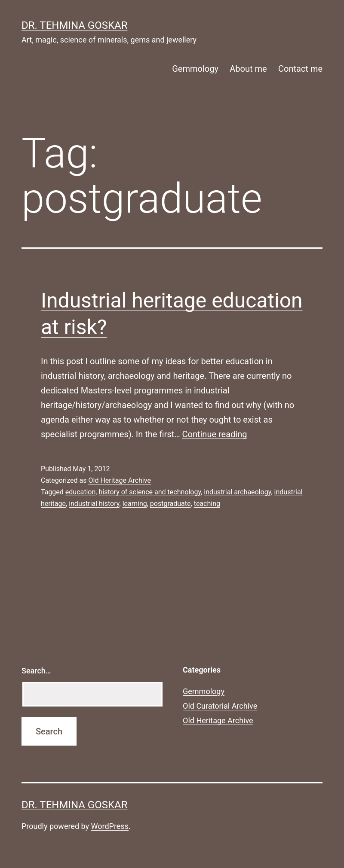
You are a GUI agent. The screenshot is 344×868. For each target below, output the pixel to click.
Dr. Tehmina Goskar (74, 25)
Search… (36, 671)
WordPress (110, 826)
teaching (207, 504)
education (81, 492)
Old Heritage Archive (119, 480)
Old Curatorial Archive (220, 706)
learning (135, 504)
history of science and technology (150, 492)
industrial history (94, 504)
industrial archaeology (237, 492)
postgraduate (170, 504)
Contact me (300, 69)
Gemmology (195, 69)
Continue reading (214, 434)
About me (248, 69)
